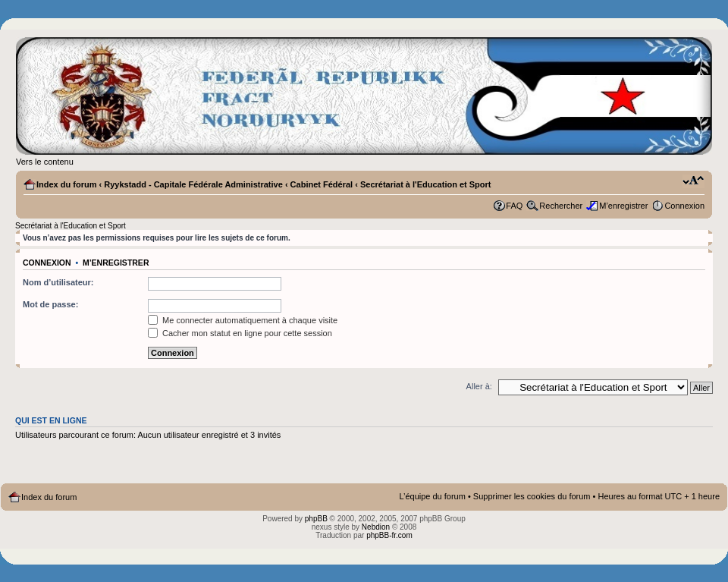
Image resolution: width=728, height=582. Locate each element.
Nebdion (376, 527)
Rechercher (561, 206)
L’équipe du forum (432, 496)
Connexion (684, 206)
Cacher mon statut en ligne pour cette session (240, 333)
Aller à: (479, 386)
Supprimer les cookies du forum (532, 496)
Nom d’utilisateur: (58, 282)
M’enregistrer (623, 206)
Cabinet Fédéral (322, 184)
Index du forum (66, 184)
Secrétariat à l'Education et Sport (426, 184)
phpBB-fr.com (389, 535)
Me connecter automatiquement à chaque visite (243, 320)
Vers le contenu (45, 162)
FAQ (514, 206)
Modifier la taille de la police (693, 181)
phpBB (316, 519)
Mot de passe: (50, 304)
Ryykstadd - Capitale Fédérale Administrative (193, 184)
